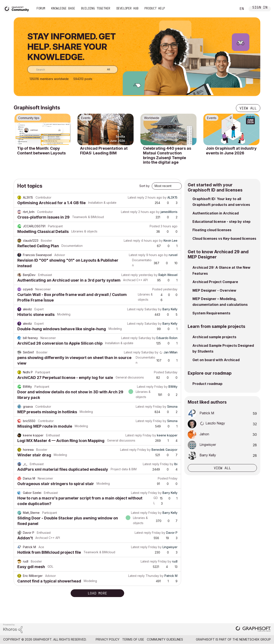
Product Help (155, 8)
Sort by (144, 186)
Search (229, 9)
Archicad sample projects (214, 337)
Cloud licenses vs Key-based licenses (224, 238)
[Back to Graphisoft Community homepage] (18, 8)
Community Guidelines (165, 639)
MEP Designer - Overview (214, 290)
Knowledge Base (63, 8)
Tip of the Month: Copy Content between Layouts (41, 151)
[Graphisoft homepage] (253, 629)
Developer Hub (127, 8)
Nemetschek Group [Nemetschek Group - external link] (255, 639)
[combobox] (73, 69)
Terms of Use (133, 639)
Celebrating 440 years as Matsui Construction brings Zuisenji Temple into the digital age (167, 155)
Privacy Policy (108, 639)
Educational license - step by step (221, 222)
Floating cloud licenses (212, 230)
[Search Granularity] (105, 69)
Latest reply (136, 197)
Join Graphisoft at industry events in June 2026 (231, 151)
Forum (41, 8)
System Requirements (211, 313)
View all (248, 108)
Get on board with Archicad (216, 360)
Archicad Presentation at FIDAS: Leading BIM (104, 151)
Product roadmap (207, 384)
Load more (97, 593)
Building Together (96, 8)
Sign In (260, 8)
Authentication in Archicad (216, 213)
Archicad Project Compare (215, 282)
